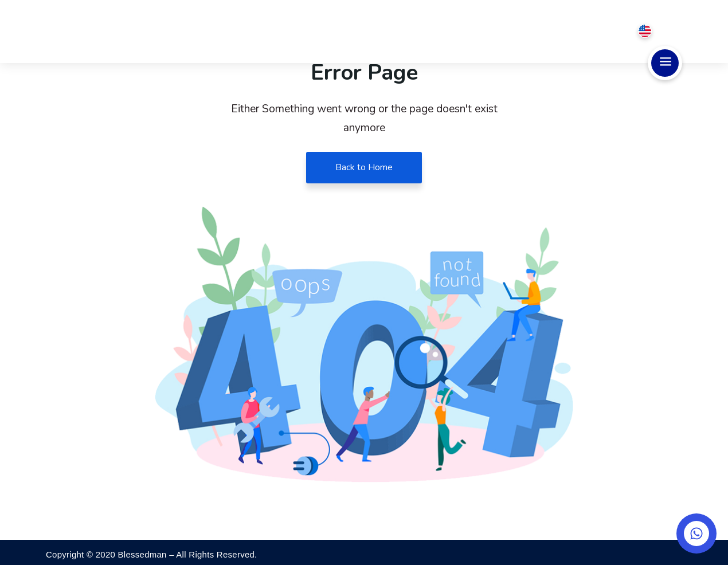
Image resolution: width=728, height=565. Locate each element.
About (362, 32)
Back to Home (364, 167)
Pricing (476, 32)
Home (315, 32)
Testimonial (543, 32)
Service (418, 32)
